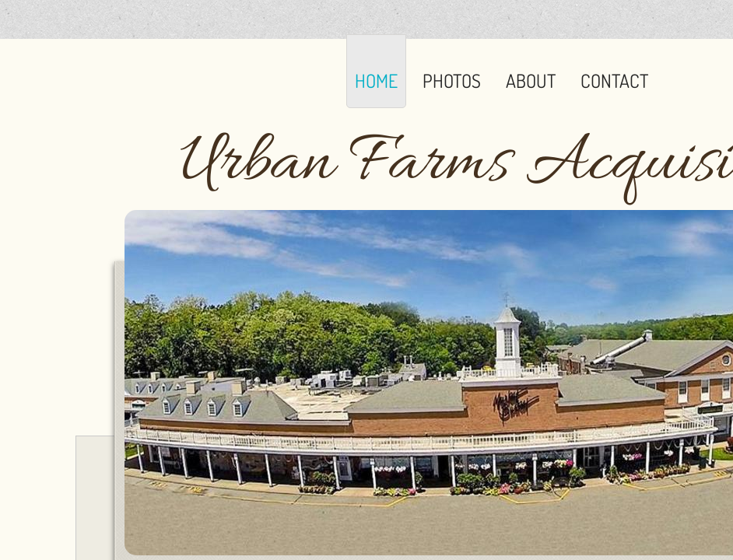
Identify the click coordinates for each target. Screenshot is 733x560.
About (531, 80)
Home (376, 80)
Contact (614, 80)
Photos (452, 80)
